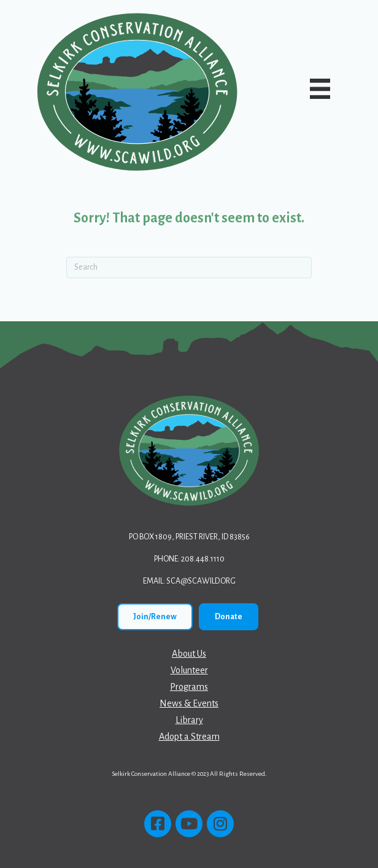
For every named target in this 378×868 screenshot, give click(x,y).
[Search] (189, 268)
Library (189, 720)
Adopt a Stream (189, 737)
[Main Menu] (320, 89)
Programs (189, 687)
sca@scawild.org (201, 581)
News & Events (189, 703)
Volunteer (189, 670)
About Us (189, 654)
